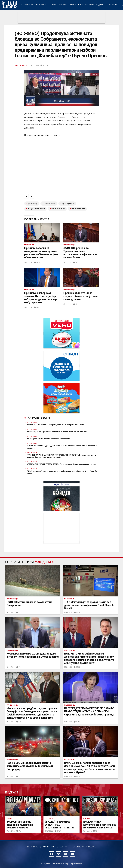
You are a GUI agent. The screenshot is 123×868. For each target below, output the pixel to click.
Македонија (26, 5)
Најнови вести (39, 418)
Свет (81, 5)
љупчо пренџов (68, 204)
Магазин (89, 5)
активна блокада (78, 209)
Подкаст (100, 5)
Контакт (64, 847)
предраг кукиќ (50, 204)
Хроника (53, 5)
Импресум (33, 847)
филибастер (33, 204)
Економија (41, 5)
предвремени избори (36, 209)
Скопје (63, 5)
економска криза (58, 209)
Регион (73, 5)
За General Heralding (85, 847)
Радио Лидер (9, 5)
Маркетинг (49, 847)
